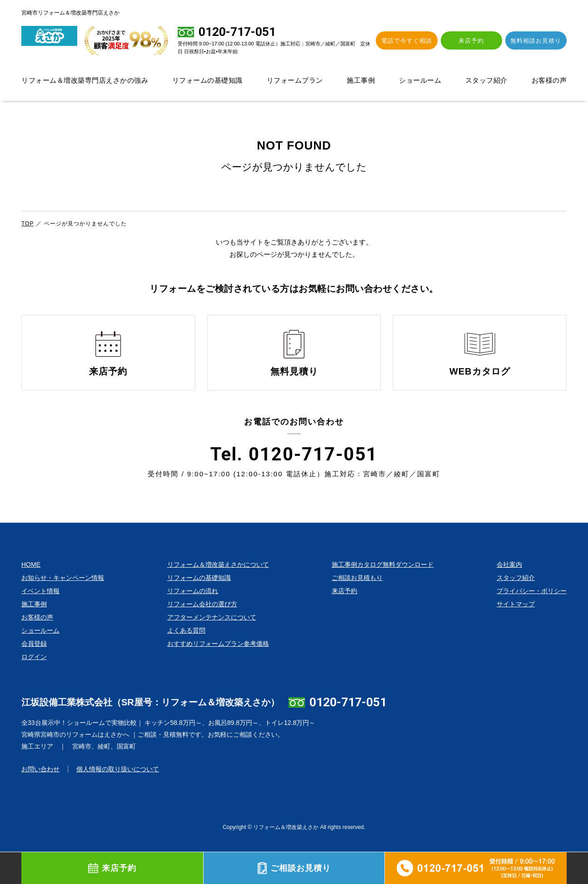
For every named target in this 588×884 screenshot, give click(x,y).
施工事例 (361, 80)
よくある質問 (186, 646)
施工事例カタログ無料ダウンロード (383, 580)
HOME (31, 580)
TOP (27, 224)
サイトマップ (516, 619)
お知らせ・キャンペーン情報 (63, 593)
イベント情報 (40, 606)
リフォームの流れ (193, 606)
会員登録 (34, 659)
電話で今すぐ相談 (417, 41)
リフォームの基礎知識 (207, 80)
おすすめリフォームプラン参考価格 (218, 659)
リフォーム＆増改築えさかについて (218, 580)
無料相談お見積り (538, 41)
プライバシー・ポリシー (532, 606)
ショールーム (420, 80)
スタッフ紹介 (486, 80)
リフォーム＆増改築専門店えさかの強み (85, 80)
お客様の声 (549, 80)
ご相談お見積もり (357, 593)
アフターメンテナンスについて (212, 633)
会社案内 (509, 580)
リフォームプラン (295, 80)
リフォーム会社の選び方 (202, 619)
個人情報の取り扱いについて (118, 784)
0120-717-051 (348, 718)
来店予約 (478, 41)
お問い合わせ (40, 784)
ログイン (34, 672)
